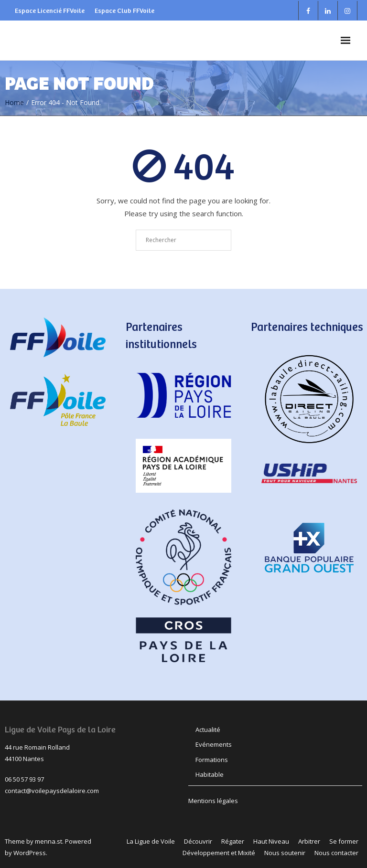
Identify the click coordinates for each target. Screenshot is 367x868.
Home (14, 102)
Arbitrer (309, 841)
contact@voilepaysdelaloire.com (52, 791)
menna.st (49, 841)
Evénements (214, 744)
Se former (344, 841)
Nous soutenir (285, 853)
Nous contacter (336, 853)
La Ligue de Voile (151, 841)
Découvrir (198, 841)
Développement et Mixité (219, 853)
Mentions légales (213, 801)
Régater (233, 841)
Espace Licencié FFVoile (50, 10)
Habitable (210, 774)
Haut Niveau (271, 841)
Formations (212, 760)
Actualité (208, 730)
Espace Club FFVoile (124, 10)
